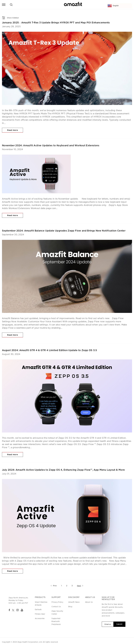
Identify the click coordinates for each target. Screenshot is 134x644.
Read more (12, 130)
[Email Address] (108, 624)
